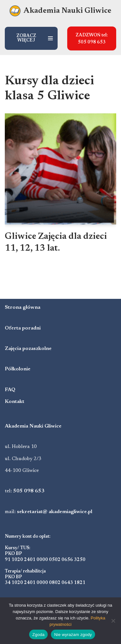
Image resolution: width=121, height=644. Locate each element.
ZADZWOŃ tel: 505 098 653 (92, 39)
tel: (25, 491)
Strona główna (23, 307)
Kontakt (15, 402)
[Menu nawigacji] (31, 38)
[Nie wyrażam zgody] (113, 621)
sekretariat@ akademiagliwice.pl (55, 512)
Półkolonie (18, 369)
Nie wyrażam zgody (73, 635)
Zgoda (38, 635)
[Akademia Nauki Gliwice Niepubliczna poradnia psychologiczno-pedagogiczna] (60, 11)
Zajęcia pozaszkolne (28, 349)
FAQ (10, 390)
